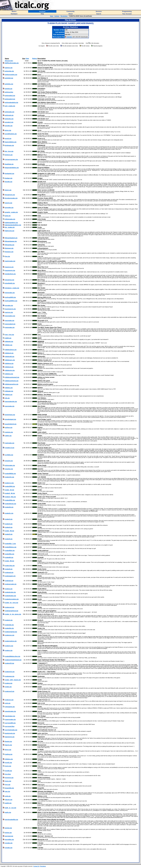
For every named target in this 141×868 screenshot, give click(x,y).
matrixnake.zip (10, 261)
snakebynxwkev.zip (12, 599)
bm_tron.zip (9, 151)
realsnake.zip (10, 443)
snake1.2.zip (9, 483)
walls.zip (8, 812)
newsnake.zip (10, 327)
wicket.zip (8, 828)
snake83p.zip (10, 554)
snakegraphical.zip (12, 611)
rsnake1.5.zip (10, 448)
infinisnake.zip (10, 219)
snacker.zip (9, 469)
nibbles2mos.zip (11, 350)
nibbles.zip (9, 388)
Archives (57, 16)
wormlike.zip (9, 840)
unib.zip (8, 796)
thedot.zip (8, 741)
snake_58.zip (9, 531)
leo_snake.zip (10, 227)
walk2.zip (8, 803)
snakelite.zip (9, 628)
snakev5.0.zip (10, 672)
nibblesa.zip (9, 363)
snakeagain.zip (10, 576)
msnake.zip (9, 305)
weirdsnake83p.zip (11, 820)
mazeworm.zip (10, 270)
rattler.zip (8, 436)
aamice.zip (9, 68)
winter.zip (8, 833)
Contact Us (36, 866)
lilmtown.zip (9, 248)
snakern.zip (9, 646)
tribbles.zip (9, 759)
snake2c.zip (9, 513)
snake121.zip (9, 477)
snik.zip (8, 703)
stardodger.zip (10, 716)
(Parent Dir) (9, 61)
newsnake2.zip (10, 324)
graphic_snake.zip (11, 212)
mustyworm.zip (10, 309)
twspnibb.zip (9, 788)
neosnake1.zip (10, 316)
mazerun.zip (9, 267)
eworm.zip (9, 203)
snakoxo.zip (9, 700)
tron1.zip (8, 766)
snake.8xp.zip (10, 566)
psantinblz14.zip (11, 424)
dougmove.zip (10, 195)
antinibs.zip (9, 84)
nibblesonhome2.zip (12, 377)
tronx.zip (8, 781)
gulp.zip (8, 216)
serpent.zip (9, 461)
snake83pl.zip (10, 551)
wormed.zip (9, 836)
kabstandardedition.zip (13, 225)
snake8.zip (9, 569)
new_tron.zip (9, 335)
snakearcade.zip (11, 584)
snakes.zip (9, 650)
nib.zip (7, 398)
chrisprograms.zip (11, 159)
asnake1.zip (9, 122)
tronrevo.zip (9, 778)
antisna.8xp (9, 92)
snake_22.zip (9, 490)
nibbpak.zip (9, 391)
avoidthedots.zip (11, 134)
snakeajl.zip (9, 581)
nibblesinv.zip (10, 370)
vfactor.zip (9, 800)
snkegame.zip (10, 707)
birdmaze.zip (9, 145)
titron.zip (8, 750)
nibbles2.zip (9, 353)
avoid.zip (8, 138)
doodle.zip (9, 182)
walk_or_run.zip (11, 808)
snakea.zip (9, 589)
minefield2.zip (10, 283)
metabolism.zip (10, 274)
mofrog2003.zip (10, 297)
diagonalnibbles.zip (12, 168)
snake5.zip (9, 534)
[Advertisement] (71, 52)
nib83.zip (8, 338)
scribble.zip (9, 455)
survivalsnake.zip (11, 730)
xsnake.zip (9, 843)
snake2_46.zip (10, 493)
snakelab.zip (9, 625)
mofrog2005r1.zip (11, 301)
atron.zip (8, 130)
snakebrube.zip (10, 592)
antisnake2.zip (10, 96)
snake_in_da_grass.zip (13, 614)
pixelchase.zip (10, 415)
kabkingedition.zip (11, 223)
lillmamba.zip (10, 245)
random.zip (9, 432)
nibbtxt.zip (9, 395)
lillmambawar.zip (11, 241)
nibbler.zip (9, 345)
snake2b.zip (9, 507)
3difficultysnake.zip (12, 63)
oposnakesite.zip (11, 401)
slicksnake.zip (10, 465)
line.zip (7, 256)
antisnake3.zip (10, 99)
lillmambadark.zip (11, 238)
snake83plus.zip (11, 547)
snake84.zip (9, 557)
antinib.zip (9, 89)
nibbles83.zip (10, 357)
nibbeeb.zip (9, 341)
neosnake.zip (10, 321)
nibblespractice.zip (12, 384)
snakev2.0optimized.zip (13, 660)
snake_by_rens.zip (12, 603)
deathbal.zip (9, 164)
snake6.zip (9, 539)
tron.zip (8, 785)
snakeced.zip (10, 607)
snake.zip (8, 687)
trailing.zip (9, 754)
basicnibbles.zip (11, 142)
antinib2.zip (9, 78)
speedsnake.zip (10, 711)
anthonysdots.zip (11, 75)
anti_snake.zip (10, 106)
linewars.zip (9, 252)
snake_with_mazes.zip (13, 680)
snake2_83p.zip (10, 497)
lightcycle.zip (10, 231)
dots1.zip (8, 190)
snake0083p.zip (10, 474)
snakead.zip (9, 572)
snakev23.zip (9, 663)
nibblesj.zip (9, 374)
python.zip (9, 427)
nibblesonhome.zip (12, 381)
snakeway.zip (10, 676)
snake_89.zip (9, 561)
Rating (34, 59)
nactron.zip (9, 312)
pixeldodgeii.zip (10, 419)
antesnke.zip (9, 71)
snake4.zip (9, 527)
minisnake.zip (10, 293)
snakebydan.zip (10, 596)
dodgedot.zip (10, 173)
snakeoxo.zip (10, 635)
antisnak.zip (9, 115)
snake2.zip (9, 519)
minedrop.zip (10, 280)
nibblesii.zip (9, 367)
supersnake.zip (10, 719)
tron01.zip (8, 763)
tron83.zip (8, 771)
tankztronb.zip (10, 733)
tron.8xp (8, 774)
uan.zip (7, 791)
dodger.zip (9, 178)
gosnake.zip (9, 208)
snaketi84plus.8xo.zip (13, 656)
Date (27, 59)
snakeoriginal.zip (11, 632)
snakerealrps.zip (11, 641)
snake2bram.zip (10, 504)
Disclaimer (43, 866)
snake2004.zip (10, 486)
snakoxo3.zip (10, 691)
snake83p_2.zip (10, 544)
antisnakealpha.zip (12, 102)
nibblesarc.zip (10, 360)
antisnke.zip (9, 119)
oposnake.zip (10, 406)
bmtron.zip (9, 155)
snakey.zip (9, 683)
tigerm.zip (8, 745)
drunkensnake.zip (11, 198)
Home (52, 16)
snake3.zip (9, 524)
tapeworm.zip (10, 737)
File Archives (64, 16)
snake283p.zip (10, 500)
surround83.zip (10, 723)
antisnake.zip (10, 112)
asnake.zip (9, 126)
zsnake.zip (9, 848)
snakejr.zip (9, 620)
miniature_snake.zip (12, 288)
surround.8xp (10, 726)
